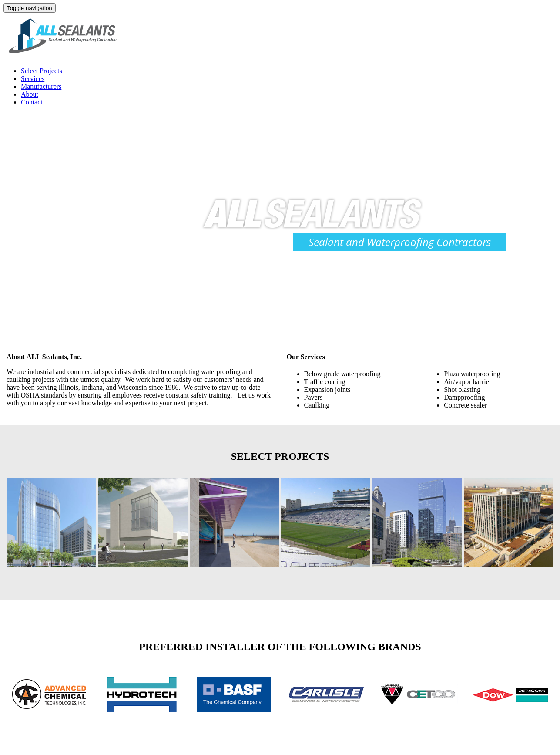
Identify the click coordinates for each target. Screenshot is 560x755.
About (30, 94)
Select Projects (42, 71)
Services (33, 79)
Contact (32, 102)
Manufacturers (41, 86)
